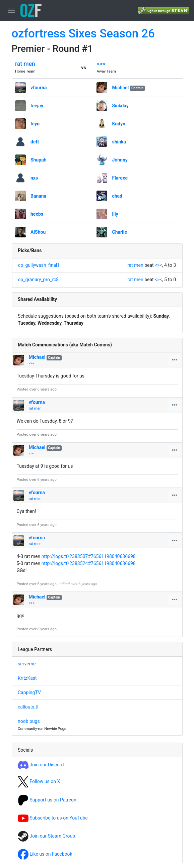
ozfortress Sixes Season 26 (83, 34)
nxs (34, 178)
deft (35, 142)
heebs (37, 214)
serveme (27, 664)
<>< (101, 64)
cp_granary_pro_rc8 (38, 280)
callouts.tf (28, 707)
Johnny (120, 160)
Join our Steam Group (46, 836)
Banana (38, 196)
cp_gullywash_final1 (39, 265)
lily (115, 214)
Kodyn (118, 124)
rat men (25, 64)
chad (117, 196)
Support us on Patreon (47, 800)
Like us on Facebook (45, 854)
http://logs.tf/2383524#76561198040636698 (89, 563)
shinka (119, 142)
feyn (35, 124)
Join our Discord (41, 765)
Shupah (39, 160)
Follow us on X (39, 781)
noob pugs (29, 721)
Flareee (120, 178)
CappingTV (29, 692)
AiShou (38, 232)
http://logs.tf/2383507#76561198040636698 (89, 556)
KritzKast (27, 678)
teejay (37, 106)
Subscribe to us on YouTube (53, 818)
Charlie (119, 232)
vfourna (39, 88)
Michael (120, 88)
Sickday (120, 106)
